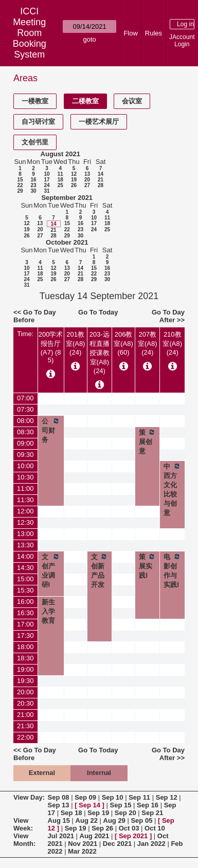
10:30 (25, 477)
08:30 (25, 432)
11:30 (25, 500)
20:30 (25, 703)
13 (87, 174)
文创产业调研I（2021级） (51, 580)
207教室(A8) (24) (148, 343)
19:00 (25, 669)
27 (87, 185)
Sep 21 (152, 813)
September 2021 (67, 198)
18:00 (25, 647)
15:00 (25, 579)
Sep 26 (102, 828)
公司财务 (51, 430)
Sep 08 (59, 797)
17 (47, 180)
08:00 (25, 421)
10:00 (25, 466)
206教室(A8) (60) (123, 343)
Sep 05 (141, 820)
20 (87, 180)
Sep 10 (113, 797)
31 (47, 191)
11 (60, 174)
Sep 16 (148, 805)
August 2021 (60, 154)
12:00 (25, 511)
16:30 (25, 613)
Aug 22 (87, 820)
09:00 (25, 443)
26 (74, 185)
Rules (154, 33)
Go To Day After (168, 316)
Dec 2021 (117, 844)
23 (33, 185)
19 (74, 180)
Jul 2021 (61, 836)
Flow (130, 33)
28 (101, 185)
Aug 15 (59, 820)
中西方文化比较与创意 (172, 489)
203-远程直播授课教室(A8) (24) (100, 353)
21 (101, 180)
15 (20, 180)
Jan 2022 (151, 844)
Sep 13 (59, 805)
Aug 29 (114, 820)
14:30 (25, 568)
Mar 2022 (82, 851)
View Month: (24, 840)
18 (60, 180)
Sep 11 (139, 797)
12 (74, 174)
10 (47, 174)
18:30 (25, 658)
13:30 (25, 545)
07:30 (25, 409)
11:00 (25, 488)
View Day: (29, 797)
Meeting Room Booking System (30, 38)
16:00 (25, 602)
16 (33, 180)
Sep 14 (89, 805)
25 (60, 185)
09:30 (25, 455)
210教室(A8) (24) (172, 343)
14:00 (25, 556)
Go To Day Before (35, 316)
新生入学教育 (48, 611)
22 (20, 185)
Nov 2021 (83, 844)
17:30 (25, 635)
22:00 (25, 737)
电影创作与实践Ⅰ (172, 570)
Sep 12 (167, 797)
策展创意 (147, 441)
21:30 (25, 726)
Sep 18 (71, 813)
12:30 (25, 522)
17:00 (25, 624)
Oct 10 (155, 828)
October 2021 (67, 242)
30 (33, 191)
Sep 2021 (133, 836)
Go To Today (98, 312)
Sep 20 (125, 813)
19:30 (25, 681)
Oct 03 (129, 828)
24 (47, 185)
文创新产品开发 (100, 570)
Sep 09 (85, 797)
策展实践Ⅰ (147, 566)
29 (20, 191)
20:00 (25, 692)
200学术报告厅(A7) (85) (51, 347)
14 (101, 174)
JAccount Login (182, 41)
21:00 (25, 715)
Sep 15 (121, 805)
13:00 (25, 534)
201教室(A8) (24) (76, 343)
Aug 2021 (95, 836)
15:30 (25, 590)
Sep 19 (98, 813)
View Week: (23, 824)
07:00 (25, 398)
